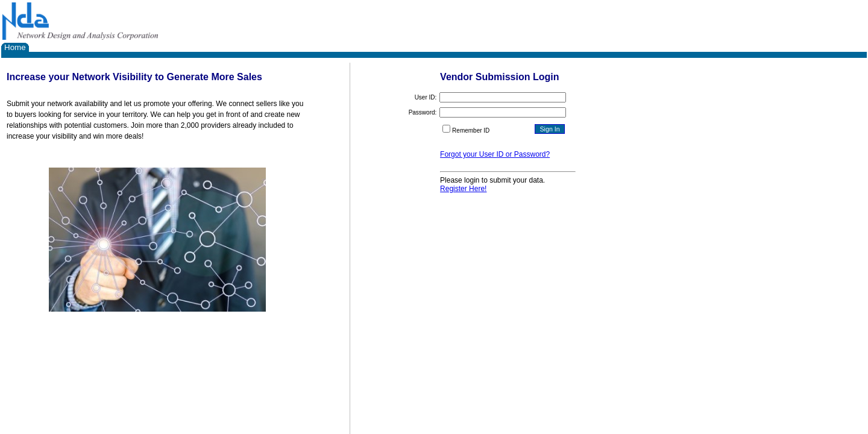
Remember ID (471, 131)
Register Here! (463, 189)
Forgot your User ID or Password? (495, 154)
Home (15, 47)
